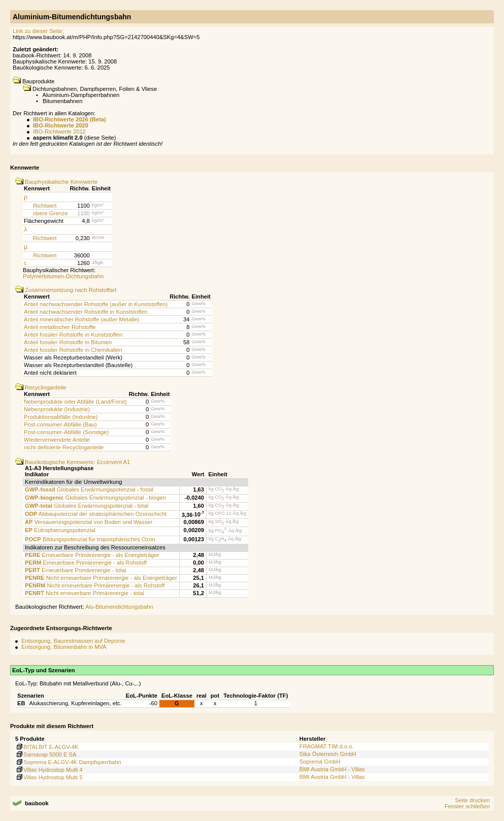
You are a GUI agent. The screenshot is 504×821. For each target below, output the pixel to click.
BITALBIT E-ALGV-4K (47, 747)
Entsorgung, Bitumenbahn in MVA (64, 647)
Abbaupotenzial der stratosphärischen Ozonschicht (96, 514)
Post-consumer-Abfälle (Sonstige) (66, 432)
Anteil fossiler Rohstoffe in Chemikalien (73, 350)
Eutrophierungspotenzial (60, 530)
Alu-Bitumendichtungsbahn (119, 607)
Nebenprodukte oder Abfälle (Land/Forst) (75, 402)
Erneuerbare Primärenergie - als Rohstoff (86, 563)
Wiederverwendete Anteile (57, 440)
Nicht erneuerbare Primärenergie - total (85, 593)
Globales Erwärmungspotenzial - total (87, 506)
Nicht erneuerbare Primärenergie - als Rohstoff (95, 585)
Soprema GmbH (320, 762)
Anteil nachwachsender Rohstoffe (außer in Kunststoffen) (96, 304)
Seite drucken (472, 800)
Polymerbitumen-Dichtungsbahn (63, 276)
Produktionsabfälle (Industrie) (61, 417)
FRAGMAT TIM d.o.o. (327, 746)
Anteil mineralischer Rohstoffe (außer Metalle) (81, 319)
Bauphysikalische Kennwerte (56, 182)
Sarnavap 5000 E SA (46, 754)
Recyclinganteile (41, 387)
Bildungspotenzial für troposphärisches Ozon (90, 539)
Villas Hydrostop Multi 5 (49, 777)
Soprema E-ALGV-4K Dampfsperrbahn (68, 762)
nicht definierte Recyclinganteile (64, 447)
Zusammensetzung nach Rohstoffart (66, 290)
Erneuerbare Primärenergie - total (76, 570)
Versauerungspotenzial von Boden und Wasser (89, 522)
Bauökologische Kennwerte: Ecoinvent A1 (73, 462)
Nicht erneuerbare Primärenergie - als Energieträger (101, 578)
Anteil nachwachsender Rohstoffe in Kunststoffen (86, 312)
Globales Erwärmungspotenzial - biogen (95, 498)
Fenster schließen (467, 806)
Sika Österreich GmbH (328, 754)
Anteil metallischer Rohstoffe (60, 327)
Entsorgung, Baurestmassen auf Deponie (73, 641)
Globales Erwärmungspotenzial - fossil (89, 489)
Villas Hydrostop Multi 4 (49, 770)
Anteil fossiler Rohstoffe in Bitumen (68, 342)
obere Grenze (50, 213)
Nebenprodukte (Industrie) (57, 409)
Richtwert (45, 206)
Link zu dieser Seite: (38, 31)
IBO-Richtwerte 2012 (59, 132)
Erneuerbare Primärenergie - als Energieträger (92, 555)
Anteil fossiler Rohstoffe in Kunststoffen (73, 335)
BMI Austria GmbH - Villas (332, 769)
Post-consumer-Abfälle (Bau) (60, 424)
